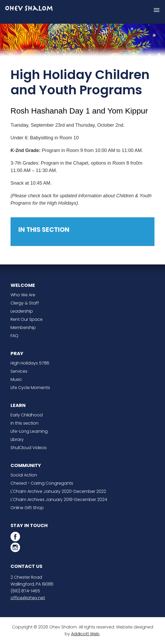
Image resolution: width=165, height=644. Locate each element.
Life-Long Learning (29, 431)
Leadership (22, 311)
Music (16, 379)
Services (19, 371)
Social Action (24, 475)
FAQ (14, 336)
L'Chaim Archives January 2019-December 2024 (59, 500)
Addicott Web (85, 634)
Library (17, 439)
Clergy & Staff (25, 303)
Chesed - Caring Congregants (42, 483)
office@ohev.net (28, 598)
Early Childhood (27, 415)
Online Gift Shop (27, 508)
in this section (24, 423)
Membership (23, 328)
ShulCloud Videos (29, 448)
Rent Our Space (27, 319)
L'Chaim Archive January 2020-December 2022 (58, 491)
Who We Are (23, 295)
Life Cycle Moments (30, 388)
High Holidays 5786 (30, 363)
